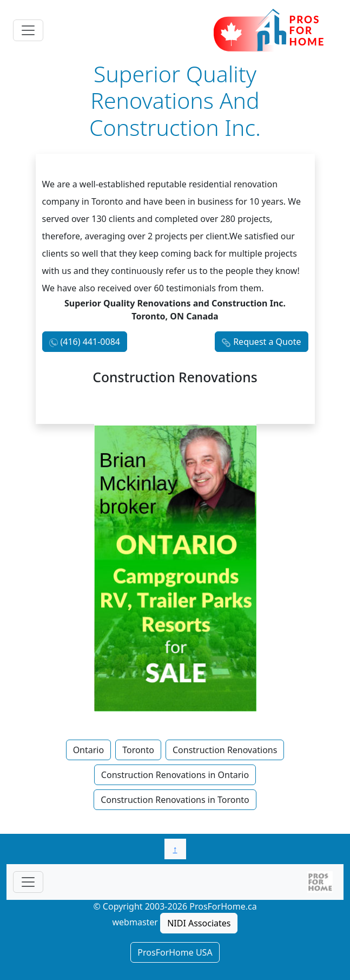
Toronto (138, 750)
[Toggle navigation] (28, 30)
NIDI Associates (199, 923)
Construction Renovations (225, 750)
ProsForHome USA (175, 952)
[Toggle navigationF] (28, 882)
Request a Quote (267, 342)
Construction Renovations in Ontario (175, 775)
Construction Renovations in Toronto (175, 800)
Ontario (89, 750)
